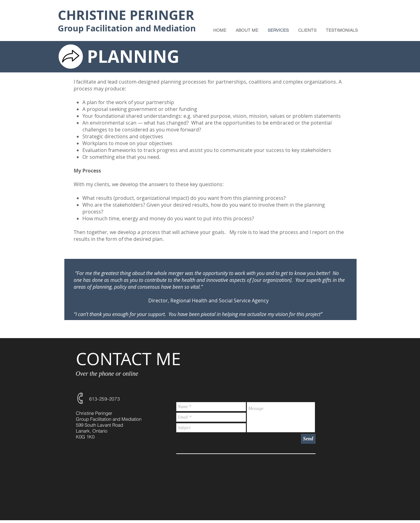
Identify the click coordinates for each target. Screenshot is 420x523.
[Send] (308, 439)
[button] (307, 30)
